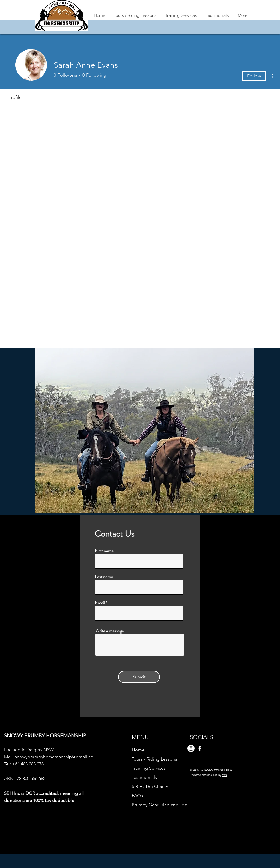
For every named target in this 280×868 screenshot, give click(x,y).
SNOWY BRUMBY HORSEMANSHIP (45, 736)
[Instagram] (191, 748)
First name (104, 551)
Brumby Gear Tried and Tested (158, 805)
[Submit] (139, 677)
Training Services (149, 768)
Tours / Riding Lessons (154, 759)
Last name (104, 577)
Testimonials (144, 777)
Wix (224, 775)
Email (100, 603)
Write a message (110, 631)
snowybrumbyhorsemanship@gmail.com (56, 757)
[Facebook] (200, 748)
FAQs (137, 796)
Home (138, 750)
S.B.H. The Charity (150, 786)
